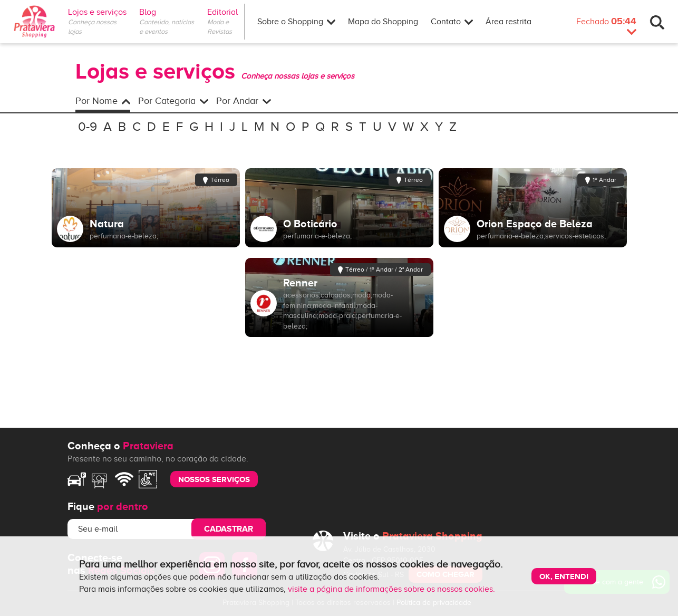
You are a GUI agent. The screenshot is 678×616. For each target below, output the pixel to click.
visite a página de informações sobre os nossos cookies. (391, 589)
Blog (148, 12)
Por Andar (244, 101)
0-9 (88, 127)
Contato (452, 22)
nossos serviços (214, 479)
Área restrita (508, 22)
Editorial (226, 12)
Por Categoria (173, 101)
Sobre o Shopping (296, 22)
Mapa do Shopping (383, 22)
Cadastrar (229, 529)
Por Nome (103, 101)
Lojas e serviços (97, 12)
